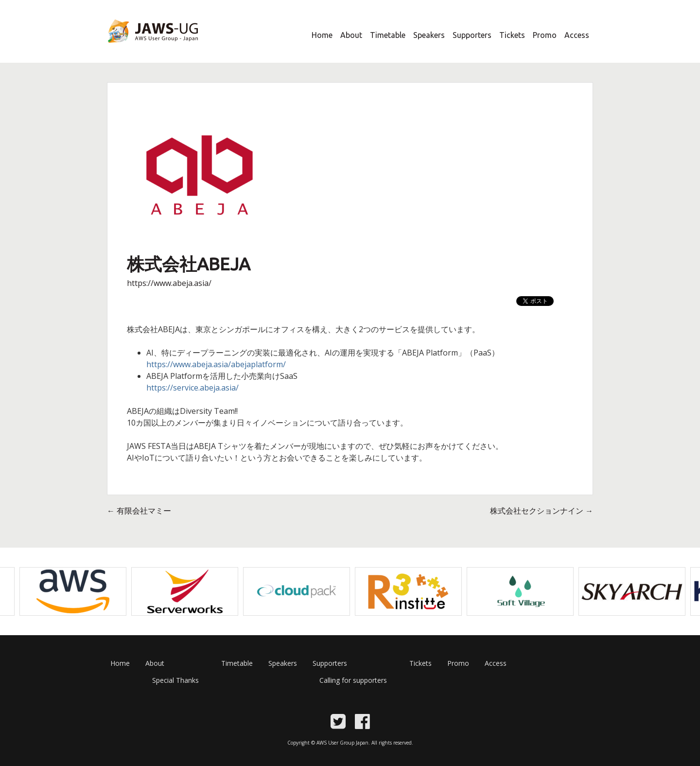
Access (577, 35)
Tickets (512, 35)
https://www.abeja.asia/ (169, 283)
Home (322, 35)
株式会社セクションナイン (542, 511)
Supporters (472, 35)
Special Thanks (175, 680)
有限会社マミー (139, 511)
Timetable (388, 35)
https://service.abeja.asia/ (192, 388)
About (351, 35)
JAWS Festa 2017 (137, 49)
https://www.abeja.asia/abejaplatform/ (216, 364)
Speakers (429, 35)
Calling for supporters (353, 680)
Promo (545, 35)
